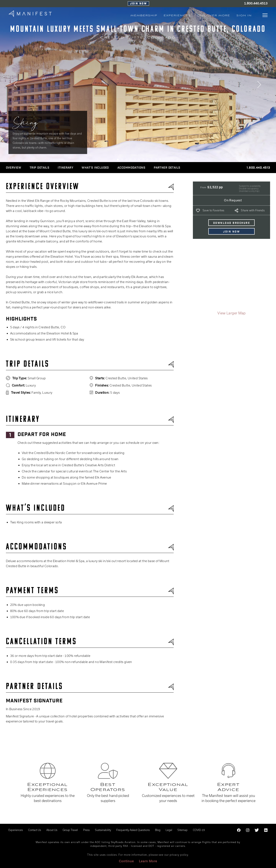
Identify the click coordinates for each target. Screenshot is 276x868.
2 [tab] (118, 160)
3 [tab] (122, 160)
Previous (16, 86)
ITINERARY (65, 168)
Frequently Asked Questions (133, 830)
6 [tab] (135, 160)
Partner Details (167, 168)
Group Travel (70, 830)
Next (260, 86)
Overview (14, 168)
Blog (158, 830)
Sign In (244, 16)
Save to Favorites (213, 210)
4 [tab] (126, 160)
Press (86, 830)
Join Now (138, 4)
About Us (52, 830)
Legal (169, 830)
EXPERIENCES (177, 16)
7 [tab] (139, 160)
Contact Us (35, 830)
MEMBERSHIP (144, 16)
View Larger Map (232, 313)
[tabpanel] (138, 85)
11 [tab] (156, 160)
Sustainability (103, 830)
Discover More (214, 16)
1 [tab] (114, 160)
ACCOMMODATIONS (131, 168)
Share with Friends (253, 210)
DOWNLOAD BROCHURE (232, 223)
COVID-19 (199, 830)
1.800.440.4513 (256, 3)
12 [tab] (160, 160)
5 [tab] (130, 160)
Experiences (16, 830)
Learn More (148, 861)
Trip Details (39, 168)
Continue (126, 861)
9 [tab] (147, 160)
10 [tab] (152, 160)
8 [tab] (143, 160)
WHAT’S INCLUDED (95, 168)
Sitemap (183, 830)
